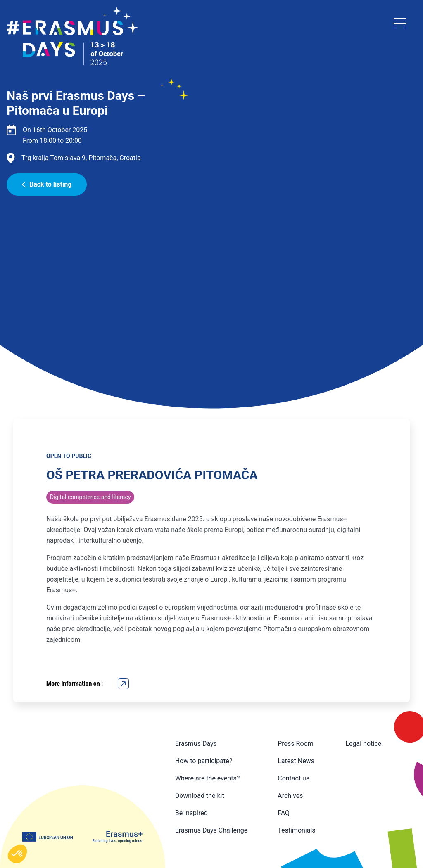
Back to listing (47, 184)
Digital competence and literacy (90, 497)
